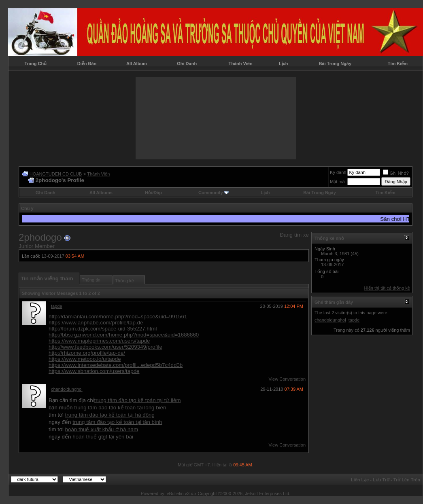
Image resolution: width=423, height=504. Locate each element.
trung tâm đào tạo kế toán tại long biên (120, 408)
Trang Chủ (36, 64)
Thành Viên (241, 64)
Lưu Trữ (381, 480)
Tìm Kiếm (398, 64)
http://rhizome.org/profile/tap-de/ (87, 353)
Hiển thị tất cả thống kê (387, 288)
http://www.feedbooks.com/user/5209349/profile (105, 347)
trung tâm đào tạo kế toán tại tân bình (117, 422)
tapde (57, 306)
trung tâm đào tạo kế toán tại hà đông (110, 415)
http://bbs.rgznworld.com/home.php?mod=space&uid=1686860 (124, 335)
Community (214, 193)
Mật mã (337, 182)
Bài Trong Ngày (335, 64)
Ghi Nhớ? (396, 173)
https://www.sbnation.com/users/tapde (94, 371)
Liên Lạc (360, 480)
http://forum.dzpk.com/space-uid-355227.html (103, 329)
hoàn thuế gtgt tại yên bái (103, 437)
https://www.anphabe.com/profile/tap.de (96, 323)
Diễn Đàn (87, 64)
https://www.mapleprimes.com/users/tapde (99, 341)
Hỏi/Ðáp (153, 193)
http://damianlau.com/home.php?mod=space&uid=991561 (118, 317)
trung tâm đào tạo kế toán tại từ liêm (138, 400)
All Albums (101, 193)
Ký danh (338, 172)
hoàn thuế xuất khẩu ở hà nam (102, 429)
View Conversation (287, 379)
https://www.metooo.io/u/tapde (85, 359)
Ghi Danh (187, 64)
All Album (137, 64)
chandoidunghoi (67, 389)
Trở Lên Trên (407, 480)
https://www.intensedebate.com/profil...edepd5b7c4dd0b (116, 365)
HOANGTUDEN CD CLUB (56, 174)
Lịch (284, 64)
